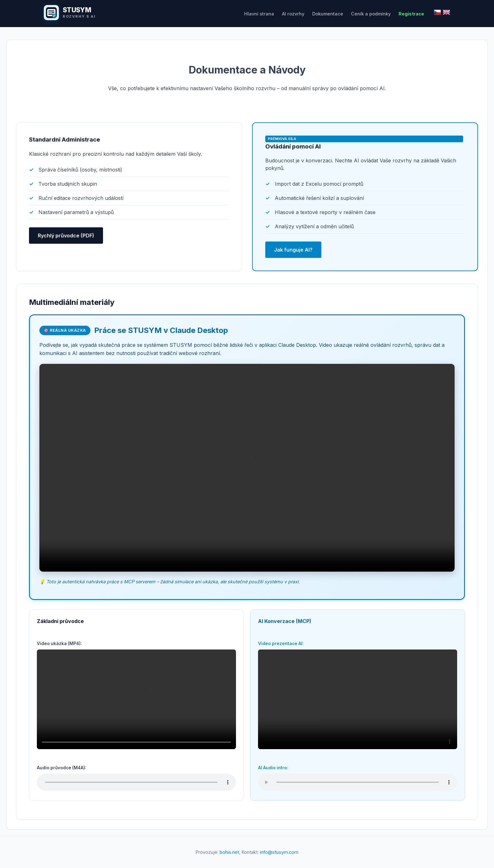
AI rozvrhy (293, 14)
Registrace (411, 14)
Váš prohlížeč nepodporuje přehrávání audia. (136, 782)
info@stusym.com (279, 852)
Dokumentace (328, 14)
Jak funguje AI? (293, 250)
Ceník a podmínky (371, 14)
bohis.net (229, 852)
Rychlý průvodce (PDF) (66, 236)
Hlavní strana (259, 14)
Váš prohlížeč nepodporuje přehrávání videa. (247, 468)
